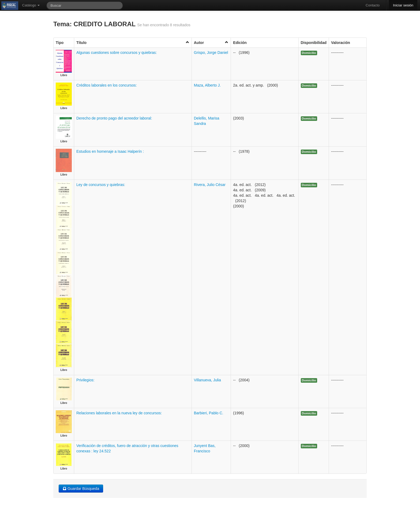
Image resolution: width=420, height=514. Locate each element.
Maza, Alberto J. (207, 85)
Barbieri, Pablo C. (209, 413)
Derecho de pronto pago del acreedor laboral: (114, 118)
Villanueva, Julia (207, 380)
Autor (211, 42)
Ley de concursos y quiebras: (101, 185)
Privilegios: (85, 380)
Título (133, 42)
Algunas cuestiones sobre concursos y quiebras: (117, 53)
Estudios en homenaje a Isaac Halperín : (110, 151)
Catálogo (31, 5)
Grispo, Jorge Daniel (211, 53)
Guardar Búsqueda (81, 489)
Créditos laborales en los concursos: (107, 85)
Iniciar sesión (403, 5)
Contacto (373, 5)
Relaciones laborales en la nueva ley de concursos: (119, 413)
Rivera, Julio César (210, 185)
